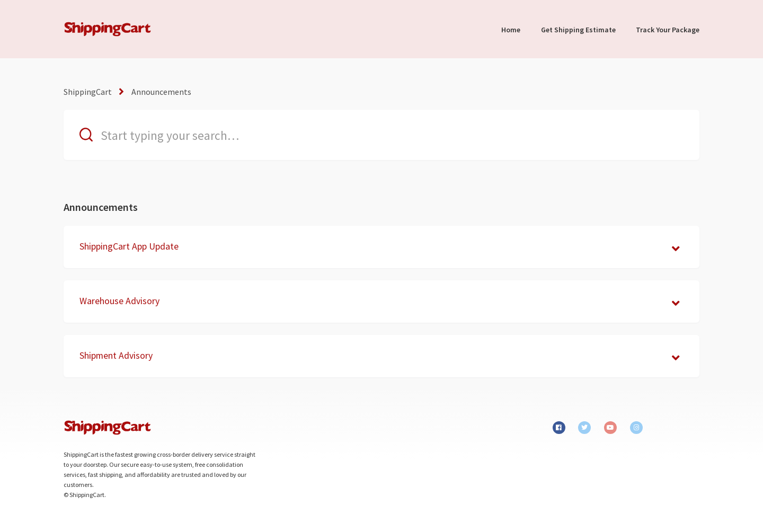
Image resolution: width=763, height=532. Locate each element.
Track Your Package (668, 30)
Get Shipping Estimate (578, 30)
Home (511, 30)
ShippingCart (88, 92)
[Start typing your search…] (381, 135)
